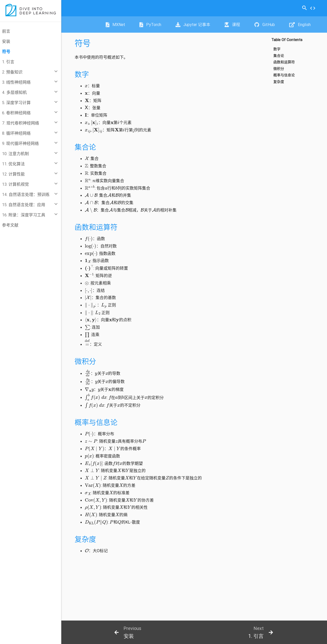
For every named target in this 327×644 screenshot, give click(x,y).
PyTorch (150, 24)
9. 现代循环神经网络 (20, 143)
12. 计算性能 (13, 174)
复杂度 (279, 82)
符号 (6, 52)
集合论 (279, 56)
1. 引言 (8, 62)
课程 (232, 24)
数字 (277, 49)
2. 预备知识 (12, 72)
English (300, 24)
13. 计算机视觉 (15, 184)
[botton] (128, 632)
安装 (6, 41)
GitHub (265, 24)
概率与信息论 (284, 75)
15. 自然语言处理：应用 (24, 205)
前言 (6, 31)
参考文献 (10, 225)
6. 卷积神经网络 (16, 113)
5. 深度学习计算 (16, 103)
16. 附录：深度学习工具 (24, 215)
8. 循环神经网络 (16, 133)
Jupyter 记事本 (193, 24)
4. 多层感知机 (14, 92)
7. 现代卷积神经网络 (21, 123)
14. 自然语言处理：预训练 (26, 194)
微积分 (279, 69)
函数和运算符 (284, 62)
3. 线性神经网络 (16, 82)
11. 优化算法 (13, 164)
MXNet (115, 24)
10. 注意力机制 (15, 154)
